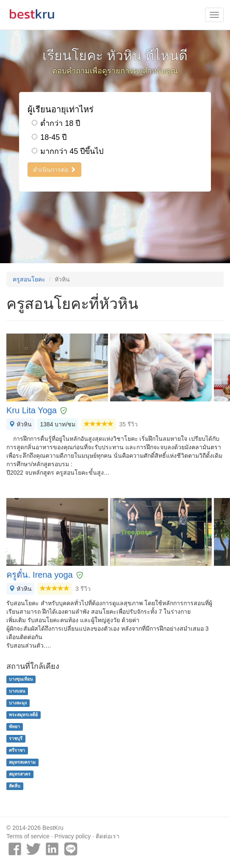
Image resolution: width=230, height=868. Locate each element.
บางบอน (17, 691)
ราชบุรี (16, 738)
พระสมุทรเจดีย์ (23, 715)
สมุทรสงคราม (22, 762)
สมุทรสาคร (20, 774)
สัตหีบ (15, 786)
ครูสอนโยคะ (29, 279)
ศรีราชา (17, 750)
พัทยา (14, 726)
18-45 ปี (49, 137)
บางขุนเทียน (21, 679)
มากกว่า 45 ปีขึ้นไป (68, 151)
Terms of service (28, 836)
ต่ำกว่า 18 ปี (56, 123)
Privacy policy (73, 836)
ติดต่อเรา (108, 836)
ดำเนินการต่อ (54, 170)
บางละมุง (18, 703)
